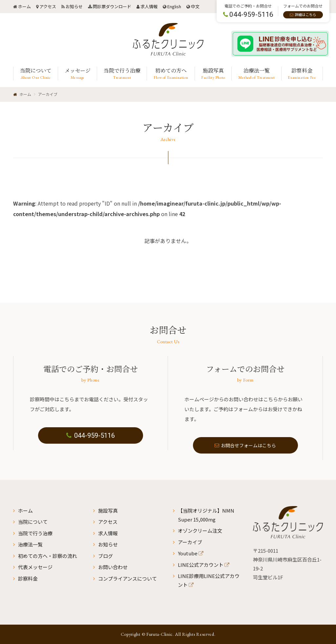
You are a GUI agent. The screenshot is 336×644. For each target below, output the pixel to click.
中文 (195, 6)
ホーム (24, 6)
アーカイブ (190, 542)
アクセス (48, 6)
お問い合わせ (113, 567)
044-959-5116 (91, 435)
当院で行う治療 (35, 533)
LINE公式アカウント (201, 565)
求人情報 (149, 6)
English (174, 6)
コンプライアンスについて (127, 578)
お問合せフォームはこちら (245, 445)
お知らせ (74, 6)
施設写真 (108, 511)
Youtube (188, 553)
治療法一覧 (30, 544)
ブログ (105, 556)
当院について (33, 522)
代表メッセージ (35, 567)
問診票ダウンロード (112, 6)
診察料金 (28, 578)
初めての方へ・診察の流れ (48, 556)
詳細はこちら (305, 14)
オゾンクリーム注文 (200, 531)
